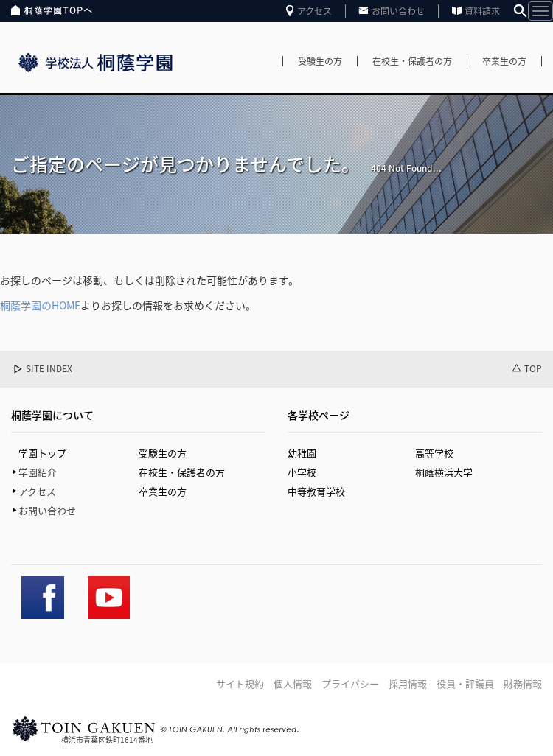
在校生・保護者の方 (412, 61)
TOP (533, 369)
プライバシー (350, 683)
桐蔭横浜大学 (444, 472)
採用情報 (408, 683)
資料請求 (482, 11)
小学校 (302, 472)
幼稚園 (302, 453)
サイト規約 (240, 683)
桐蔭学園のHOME (40, 305)
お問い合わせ (398, 11)
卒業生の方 (504, 61)
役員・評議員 (465, 683)
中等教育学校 (316, 491)
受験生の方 (320, 61)
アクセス (314, 11)
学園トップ (42, 453)
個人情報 (293, 683)
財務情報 (523, 683)
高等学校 (434, 453)
